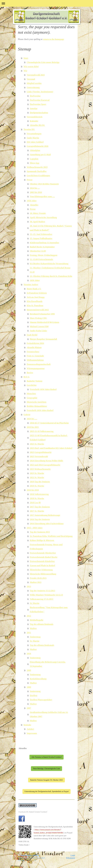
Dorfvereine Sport (38, 104)
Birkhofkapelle (37, 620)
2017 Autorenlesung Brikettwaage (45, 515)
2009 (29, 670)
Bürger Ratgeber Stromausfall (44, 339)
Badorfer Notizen (35, 381)
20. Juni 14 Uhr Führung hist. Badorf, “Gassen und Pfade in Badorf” (51, 228)
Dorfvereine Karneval (40, 100)
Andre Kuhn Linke (39, 331)
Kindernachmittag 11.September (45, 243)
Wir (25, 71)
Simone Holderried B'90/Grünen (45, 322)
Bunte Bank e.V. (34, 289)
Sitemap (36, 855)
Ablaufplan (35, 150)
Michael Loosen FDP (39, 327)
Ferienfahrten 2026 (35, 343)
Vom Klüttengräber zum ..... (42, 197)
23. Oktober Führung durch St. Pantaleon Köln (51, 276)
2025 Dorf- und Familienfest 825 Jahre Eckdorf (51, 448)
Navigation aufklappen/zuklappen (46, 3)
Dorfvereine (35, 96)
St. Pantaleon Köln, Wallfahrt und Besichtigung (51, 536)
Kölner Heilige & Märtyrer (42, 540)
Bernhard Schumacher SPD (42, 314)
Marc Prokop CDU (38, 318)
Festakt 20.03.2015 (38, 578)
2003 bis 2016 (36, 192)
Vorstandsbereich (35, 117)
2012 (29, 616)
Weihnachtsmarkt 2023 (37, 167)
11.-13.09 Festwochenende (41, 259)
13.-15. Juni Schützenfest (41, 234)
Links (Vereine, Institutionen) (40, 92)
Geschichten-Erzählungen (38, 176)
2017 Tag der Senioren (40, 507)
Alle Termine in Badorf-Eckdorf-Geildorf (46, 757)
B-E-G (27, 377)
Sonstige (34, 108)
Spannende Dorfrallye (37, 171)
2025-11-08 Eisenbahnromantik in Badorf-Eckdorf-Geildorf (49, 438)
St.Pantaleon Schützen (37, 293)
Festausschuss (33, 352)
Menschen (31, 394)
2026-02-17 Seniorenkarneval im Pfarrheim (49, 423)
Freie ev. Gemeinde (35, 356)
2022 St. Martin (37, 477)
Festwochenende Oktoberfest (43, 553)
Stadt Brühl (32, 335)
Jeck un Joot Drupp (36, 297)
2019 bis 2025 (33, 427)
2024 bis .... (35, 188)
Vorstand (31, 79)
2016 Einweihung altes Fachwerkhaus (47, 524)
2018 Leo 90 (35, 503)
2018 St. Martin (37, 498)
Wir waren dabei (31, 67)
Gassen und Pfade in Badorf (43, 566)
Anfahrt (30, 729)
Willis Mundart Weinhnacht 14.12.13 (46, 595)
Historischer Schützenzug (41, 570)
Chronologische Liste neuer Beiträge (43, 62)
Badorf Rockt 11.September (42, 247)
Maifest (33, 628)
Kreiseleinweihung (38, 679)
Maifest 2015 (36, 582)
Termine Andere (31, 285)
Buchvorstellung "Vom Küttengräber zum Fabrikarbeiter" (49, 610)
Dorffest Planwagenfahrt (41, 700)
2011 (29, 633)
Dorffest (34, 696)
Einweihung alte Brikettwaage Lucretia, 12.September (48, 664)
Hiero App (35, 163)
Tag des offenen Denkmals (42, 624)
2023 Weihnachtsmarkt (40, 469)
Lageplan (34, 159)
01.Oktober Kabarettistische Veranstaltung (49, 264)
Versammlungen (34, 134)
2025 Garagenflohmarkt (41, 452)
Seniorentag (35, 637)
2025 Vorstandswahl (39, 456)
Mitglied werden (34, 83)
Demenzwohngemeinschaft (39, 364)
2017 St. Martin (37, 511)
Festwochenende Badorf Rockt (44, 557)
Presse (30, 180)
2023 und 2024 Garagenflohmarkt (45, 465)
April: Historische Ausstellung (43, 217)
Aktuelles (34, 205)
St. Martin (35, 603)
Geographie (32, 398)
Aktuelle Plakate (34, 347)
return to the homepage (53, 39)
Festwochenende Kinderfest (42, 561)
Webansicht (71, 858)
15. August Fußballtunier (41, 238)
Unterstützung (33, 87)
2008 (29, 687)
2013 (29, 586)
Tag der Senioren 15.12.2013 (43, 591)
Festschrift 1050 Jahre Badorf (43, 389)
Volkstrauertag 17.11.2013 (42, 599)
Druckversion (25, 855)
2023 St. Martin (37, 473)
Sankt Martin (33, 138)
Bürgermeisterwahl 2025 (38, 310)
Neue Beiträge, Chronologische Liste (46, 769)
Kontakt (27, 725)
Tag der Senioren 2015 (40, 532)
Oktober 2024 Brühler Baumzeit (44, 184)
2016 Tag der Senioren (40, 519)
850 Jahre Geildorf (35, 142)
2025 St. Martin (37, 444)
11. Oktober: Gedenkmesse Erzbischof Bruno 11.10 (50, 270)
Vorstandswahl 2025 (36, 75)
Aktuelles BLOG (37, 125)
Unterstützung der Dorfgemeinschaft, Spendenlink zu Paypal (47, 791)
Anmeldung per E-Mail (40, 155)
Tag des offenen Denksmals (42, 645)
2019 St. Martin (37, 486)
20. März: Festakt (38, 213)
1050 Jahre (32, 201)
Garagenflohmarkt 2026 (38, 146)
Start (26, 58)
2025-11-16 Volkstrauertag (42, 431)
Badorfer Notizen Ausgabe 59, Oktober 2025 (46, 780)
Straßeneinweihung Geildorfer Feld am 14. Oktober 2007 (49, 714)
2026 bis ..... (32, 419)
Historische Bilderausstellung (43, 574)
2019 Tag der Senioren (40, 482)
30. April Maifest (37, 222)
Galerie (27, 415)
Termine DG (29, 129)
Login (73, 855)
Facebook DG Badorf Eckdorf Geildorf (33, 812)
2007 (29, 708)
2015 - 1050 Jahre (35, 528)
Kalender (34, 121)
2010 (29, 654)
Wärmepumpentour (36, 368)
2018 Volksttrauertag (39, 494)
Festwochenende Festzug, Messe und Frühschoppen (46, 547)
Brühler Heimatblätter (37, 406)
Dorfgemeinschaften (39, 113)
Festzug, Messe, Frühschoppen (44, 255)
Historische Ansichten (37, 402)
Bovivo (30, 373)
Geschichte (32, 385)
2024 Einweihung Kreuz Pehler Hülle (47, 461)
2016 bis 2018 (33, 490)
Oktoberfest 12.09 (38, 251)
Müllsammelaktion (35, 360)
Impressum (32, 733)
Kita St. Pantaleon (35, 306)
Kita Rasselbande (35, 301)
